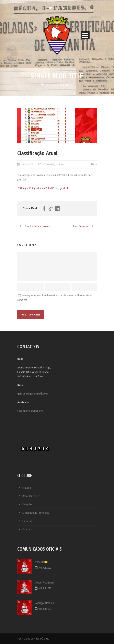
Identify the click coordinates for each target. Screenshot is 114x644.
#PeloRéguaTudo (60, 188)
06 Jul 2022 (45, 568)
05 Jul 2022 (45, 588)
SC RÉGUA (49, 164)
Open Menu (85, 35)
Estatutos (27, 529)
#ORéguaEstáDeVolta (40, 188)
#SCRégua (23, 188)
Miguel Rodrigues (45, 582)
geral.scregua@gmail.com (32, 394)
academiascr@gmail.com (30, 411)
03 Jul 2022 (45, 609)
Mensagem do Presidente (36, 513)
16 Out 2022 (28, 164)
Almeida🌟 (41, 562)
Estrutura (27, 521)
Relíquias (27, 504)
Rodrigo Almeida (44, 603)
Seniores (60, 164)
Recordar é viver (31, 496)
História (27, 488)
